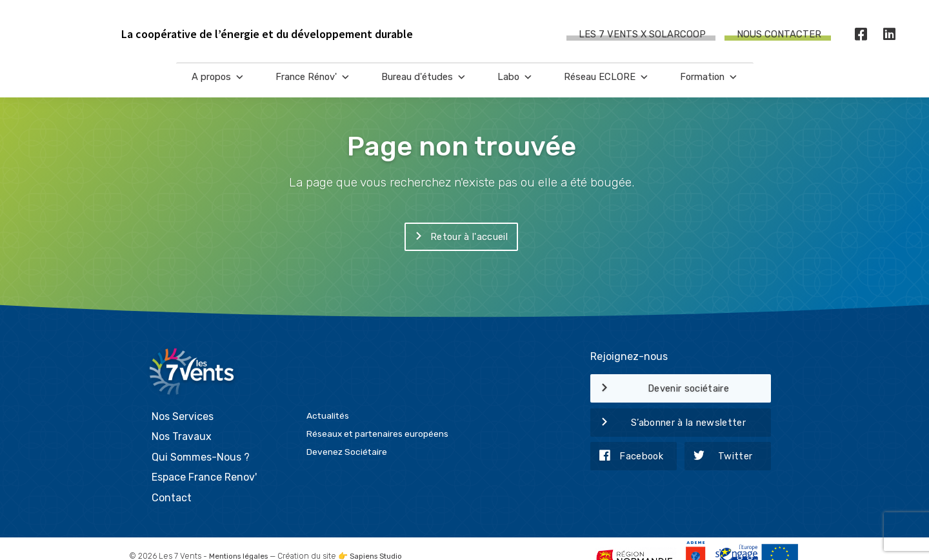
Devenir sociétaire (660, 389)
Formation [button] (709, 84)
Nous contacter (779, 35)
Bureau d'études (424, 84)
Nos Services (183, 398)
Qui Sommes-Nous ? (201, 438)
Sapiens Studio (383, 537)
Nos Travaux (182, 418)
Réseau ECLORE (606, 84)
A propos (218, 84)
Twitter (719, 457)
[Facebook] (861, 35)
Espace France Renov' (204, 459)
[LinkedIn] (890, 35)
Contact (172, 479)
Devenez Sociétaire (347, 433)
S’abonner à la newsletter (668, 423)
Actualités (328, 397)
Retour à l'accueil (456, 237)
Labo (515, 84)
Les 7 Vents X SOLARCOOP (642, 35)
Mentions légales (241, 537)
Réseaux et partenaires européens (377, 415)
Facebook (627, 457)
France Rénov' (313, 84)
